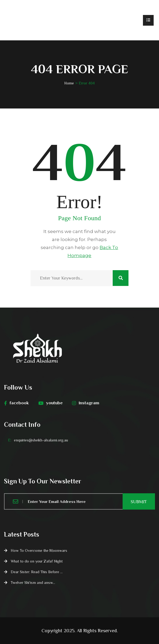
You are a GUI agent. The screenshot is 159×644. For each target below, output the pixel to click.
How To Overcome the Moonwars (39, 550)
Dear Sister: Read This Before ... (37, 572)
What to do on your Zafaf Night (37, 561)
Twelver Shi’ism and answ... (33, 583)
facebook (16, 403)
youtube (50, 403)
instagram (86, 403)
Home (69, 83)
